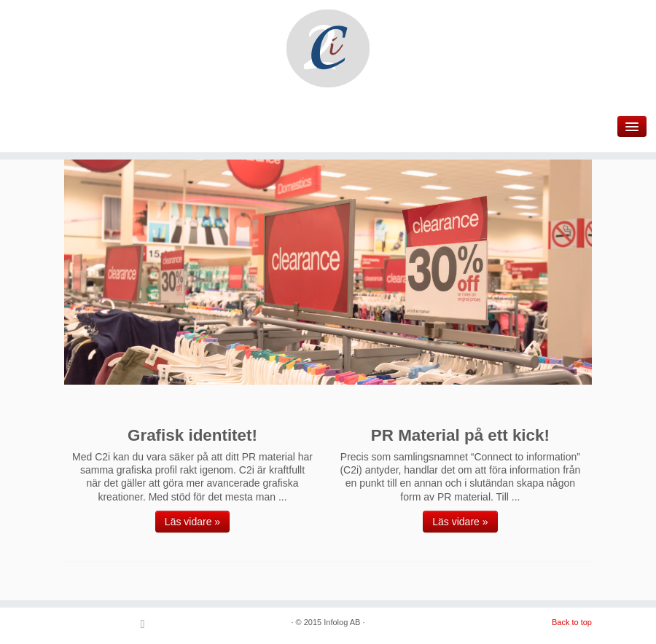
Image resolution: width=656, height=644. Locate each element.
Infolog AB (342, 622)
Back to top (572, 622)
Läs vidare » (192, 522)
